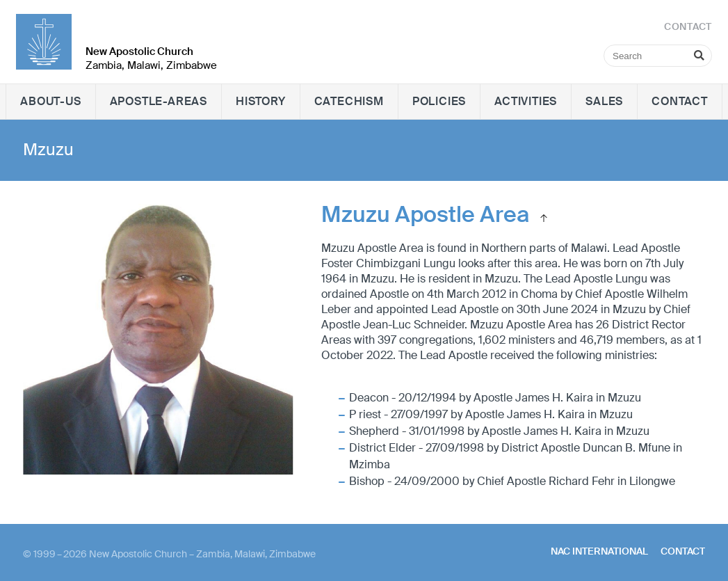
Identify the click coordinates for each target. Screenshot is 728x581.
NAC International (599, 551)
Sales (604, 101)
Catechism (349, 101)
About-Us (50, 101)
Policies (439, 101)
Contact (680, 101)
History (261, 101)
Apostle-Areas (159, 101)
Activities (526, 101)
